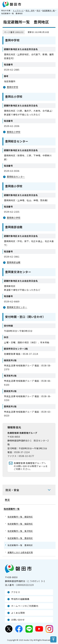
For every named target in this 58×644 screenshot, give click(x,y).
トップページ (18, 10)
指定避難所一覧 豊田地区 (20, 538)
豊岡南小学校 (14, 218)
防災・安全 (30, 10)
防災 (38, 10)
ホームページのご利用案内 (25, 606)
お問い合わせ (18, 620)
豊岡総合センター (16, 177)
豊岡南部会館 (14, 262)
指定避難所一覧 (48, 10)
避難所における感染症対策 (20, 552)
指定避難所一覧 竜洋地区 (20, 531)
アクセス (16, 592)
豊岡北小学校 (14, 132)
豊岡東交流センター (17, 307)
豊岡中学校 (12, 87)
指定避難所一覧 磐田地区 (20, 517)
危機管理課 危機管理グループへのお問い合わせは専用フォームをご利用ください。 (31, 466)
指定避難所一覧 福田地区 (20, 524)
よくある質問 (18, 613)
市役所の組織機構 (20, 599)
